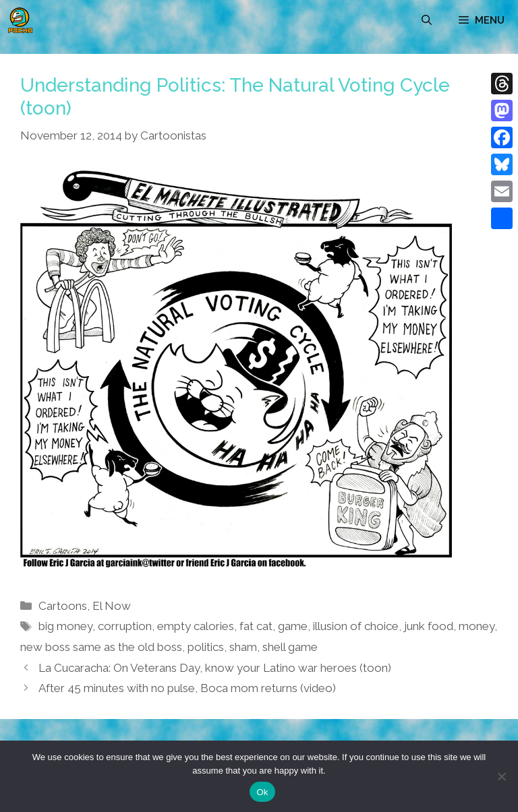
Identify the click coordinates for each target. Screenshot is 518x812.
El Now (112, 606)
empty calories (196, 626)
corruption (125, 626)
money (477, 626)
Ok (262, 792)
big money (65, 626)
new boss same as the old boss (101, 647)
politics (206, 647)
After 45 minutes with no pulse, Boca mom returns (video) (187, 688)
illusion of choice (356, 626)
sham (243, 647)
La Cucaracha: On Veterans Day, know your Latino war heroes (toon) (215, 668)
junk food (429, 626)
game (293, 626)
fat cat (256, 626)
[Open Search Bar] (427, 20)
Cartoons (63, 606)
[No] (501, 776)
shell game (290, 647)
